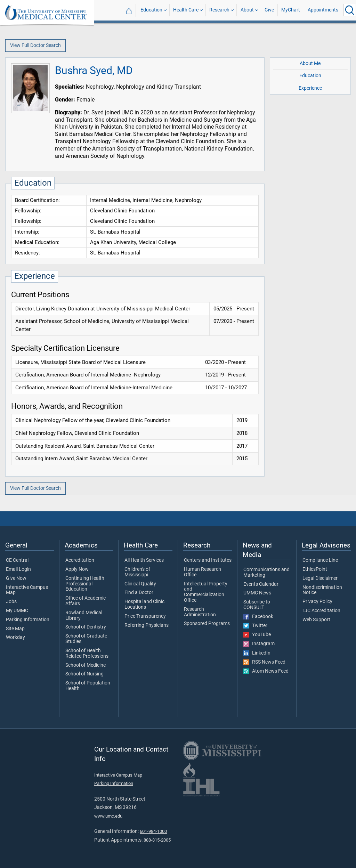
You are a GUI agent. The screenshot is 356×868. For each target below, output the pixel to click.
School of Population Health (88, 686)
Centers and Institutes (208, 560)
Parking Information (28, 620)
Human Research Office (203, 572)
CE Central (17, 560)
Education (151, 10)
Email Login (18, 569)
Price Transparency (145, 616)
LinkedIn (257, 653)
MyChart (291, 10)
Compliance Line (320, 560)
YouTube (257, 635)
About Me (310, 63)
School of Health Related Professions (87, 654)
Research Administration (200, 612)
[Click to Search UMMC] (350, 10)
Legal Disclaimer (320, 578)
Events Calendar (261, 584)
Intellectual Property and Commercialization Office (206, 592)
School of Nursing (84, 674)
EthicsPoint (315, 569)
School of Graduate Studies (86, 639)
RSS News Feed (264, 662)
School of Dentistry (86, 627)
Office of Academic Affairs (86, 601)
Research (219, 10)
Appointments (323, 10)
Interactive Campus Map (27, 590)
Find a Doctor (139, 593)
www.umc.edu (108, 816)
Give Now (16, 578)
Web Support (316, 620)
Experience (310, 88)
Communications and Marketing (266, 573)
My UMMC (17, 611)
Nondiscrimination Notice (322, 590)
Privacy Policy (317, 602)
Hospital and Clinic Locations (144, 605)
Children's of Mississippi (137, 572)
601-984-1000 (153, 831)
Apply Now (77, 569)
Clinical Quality (140, 584)
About (247, 10)
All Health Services (144, 560)
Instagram (259, 644)
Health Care (186, 10)
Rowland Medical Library (84, 616)
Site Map (15, 629)
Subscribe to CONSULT (257, 605)
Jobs (11, 602)
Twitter (255, 626)
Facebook (258, 617)
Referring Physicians (147, 625)
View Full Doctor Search (35, 45)
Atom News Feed (266, 671)
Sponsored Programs (207, 624)
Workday (15, 638)
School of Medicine (86, 665)
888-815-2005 (157, 840)
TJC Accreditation (321, 611)
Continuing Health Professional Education (85, 584)
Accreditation (80, 560)
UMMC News (257, 593)
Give (269, 10)
